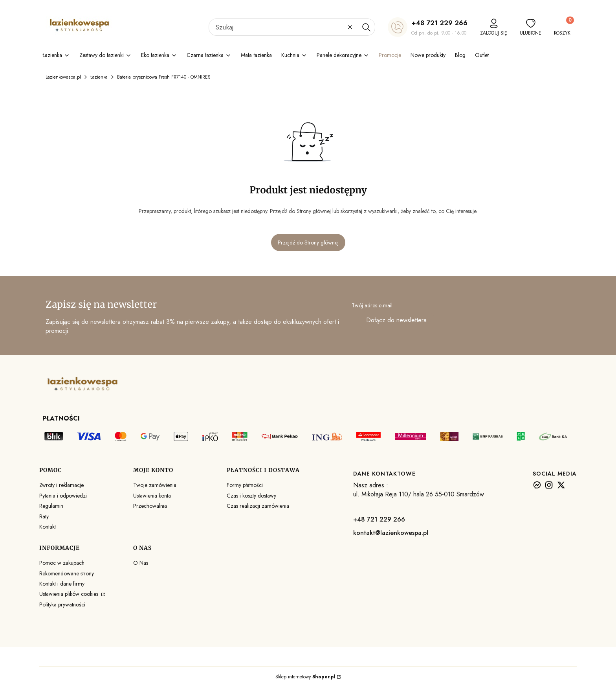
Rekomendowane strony (67, 573)
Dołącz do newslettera (396, 320)
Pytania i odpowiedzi (63, 496)
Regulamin (51, 506)
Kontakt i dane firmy (62, 584)
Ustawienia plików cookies (70, 594)
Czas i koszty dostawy (251, 496)
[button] (366, 27)
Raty (44, 516)
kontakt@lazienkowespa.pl (391, 533)
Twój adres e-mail (372, 305)
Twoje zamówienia (155, 485)
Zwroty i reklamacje (61, 485)
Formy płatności (245, 485)
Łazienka (99, 77)
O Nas (141, 563)
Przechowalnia (150, 506)
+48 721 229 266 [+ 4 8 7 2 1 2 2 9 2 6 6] (439, 23)
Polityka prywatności (62, 604)
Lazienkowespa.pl (63, 77)
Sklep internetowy (305, 677)
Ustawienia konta (152, 496)
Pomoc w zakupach (62, 563)
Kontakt (48, 527)
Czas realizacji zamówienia (258, 506)
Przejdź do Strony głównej (308, 242)
